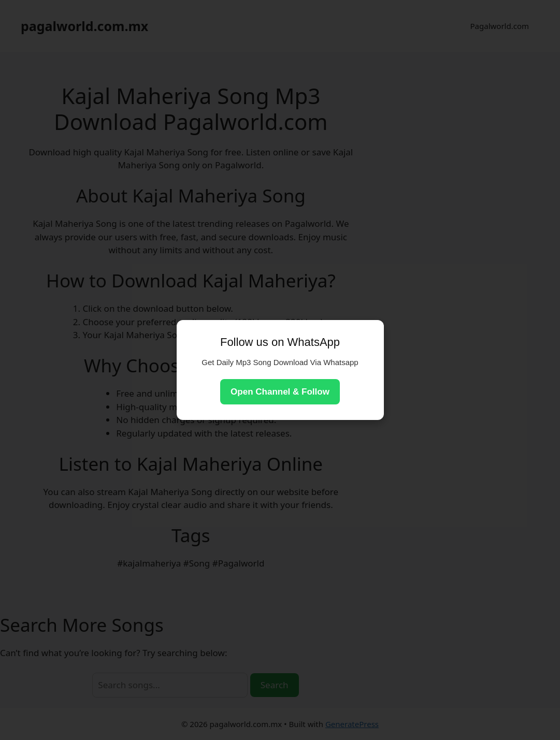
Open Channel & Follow (280, 392)
